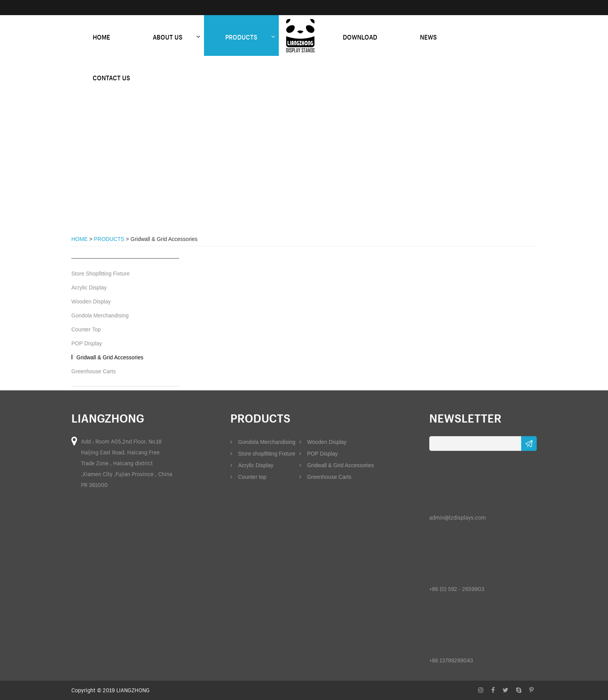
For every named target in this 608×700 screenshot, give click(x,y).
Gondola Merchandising (100, 315)
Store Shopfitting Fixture (100, 274)
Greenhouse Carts (93, 371)
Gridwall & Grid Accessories (110, 357)
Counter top (248, 477)
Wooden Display (91, 301)
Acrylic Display (89, 288)
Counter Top (86, 329)
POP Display (87, 343)
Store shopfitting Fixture (263, 454)
